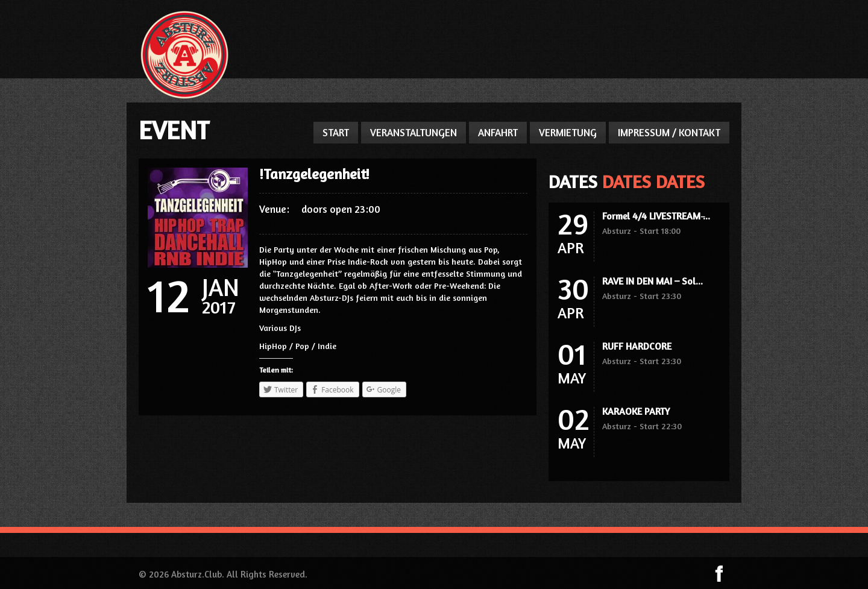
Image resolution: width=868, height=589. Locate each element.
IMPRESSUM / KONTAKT (669, 132)
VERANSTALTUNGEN (414, 132)
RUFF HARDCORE (637, 346)
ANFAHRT (498, 132)
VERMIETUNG (568, 132)
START (336, 132)
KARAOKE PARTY (636, 411)
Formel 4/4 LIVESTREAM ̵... (656, 216)
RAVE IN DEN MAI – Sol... (653, 281)
